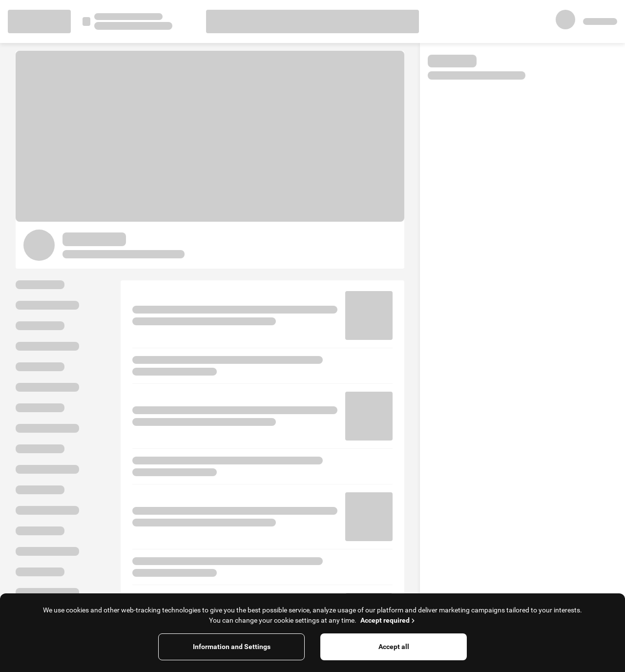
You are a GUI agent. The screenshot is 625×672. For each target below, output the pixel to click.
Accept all (394, 647)
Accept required (388, 620)
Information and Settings (232, 647)
